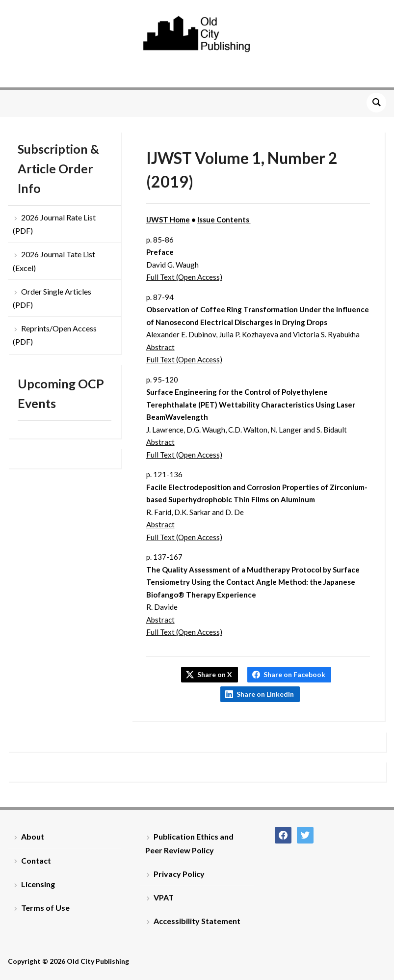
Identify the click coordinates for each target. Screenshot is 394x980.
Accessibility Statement (197, 921)
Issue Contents (224, 219)
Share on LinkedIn (265, 694)
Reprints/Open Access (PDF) (55, 335)
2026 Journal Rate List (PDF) (54, 224)
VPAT (164, 897)
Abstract (160, 347)
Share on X (215, 674)
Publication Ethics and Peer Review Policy (189, 843)
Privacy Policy (179, 874)
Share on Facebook (294, 674)
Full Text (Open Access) (184, 277)
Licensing (38, 884)
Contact (36, 860)
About (33, 836)
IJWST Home (168, 219)
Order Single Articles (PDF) (52, 298)
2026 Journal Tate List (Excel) (54, 261)
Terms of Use (45, 908)
